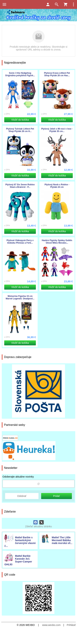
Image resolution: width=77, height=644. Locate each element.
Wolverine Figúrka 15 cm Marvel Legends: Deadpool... (20, 297)
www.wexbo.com (51, 625)
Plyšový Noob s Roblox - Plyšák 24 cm (57, 186)
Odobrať (22, 496)
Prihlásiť (71, 625)
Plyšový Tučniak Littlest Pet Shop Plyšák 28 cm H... (20, 130)
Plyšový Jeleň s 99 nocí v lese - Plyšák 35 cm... (57, 130)
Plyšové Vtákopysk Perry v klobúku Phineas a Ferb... (20, 242)
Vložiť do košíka (20, 120)
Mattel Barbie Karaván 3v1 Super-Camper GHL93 (18, 560)
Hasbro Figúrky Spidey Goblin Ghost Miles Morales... (57, 242)
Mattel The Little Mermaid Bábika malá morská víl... (62, 540)
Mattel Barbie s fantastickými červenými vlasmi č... (20, 542)
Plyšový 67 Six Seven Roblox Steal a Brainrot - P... (20, 186)
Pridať (57, 496)
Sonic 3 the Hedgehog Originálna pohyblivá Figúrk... (20, 74)
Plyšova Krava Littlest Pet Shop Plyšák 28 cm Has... (57, 74)
